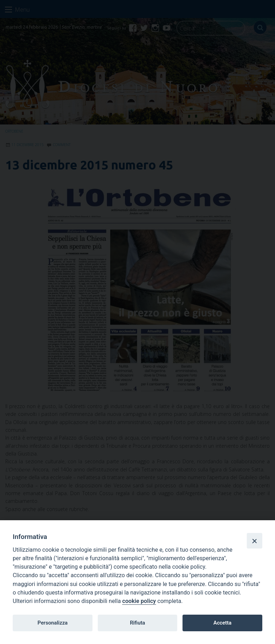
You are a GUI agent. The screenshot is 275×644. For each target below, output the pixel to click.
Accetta (223, 623)
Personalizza (52, 623)
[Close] (255, 541)
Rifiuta (137, 623)
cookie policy (139, 601)
